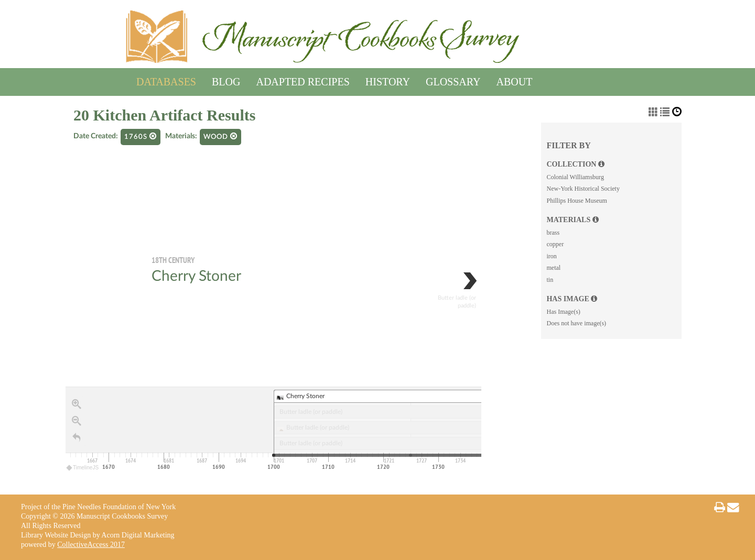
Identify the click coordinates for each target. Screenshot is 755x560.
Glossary (453, 80)
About (515, 80)
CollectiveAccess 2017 (91, 545)
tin (550, 280)
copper (555, 244)
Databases (166, 80)
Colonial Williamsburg (575, 177)
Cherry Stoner (196, 276)
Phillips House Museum (576, 201)
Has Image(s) (563, 312)
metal (553, 268)
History (388, 80)
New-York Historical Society (583, 189)
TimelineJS (83, 468)
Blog (226, 80)
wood (220, 136)
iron (551, 256)
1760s (141, 136)
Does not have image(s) (576, 323)
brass (553, 233)
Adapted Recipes (303, 80)
